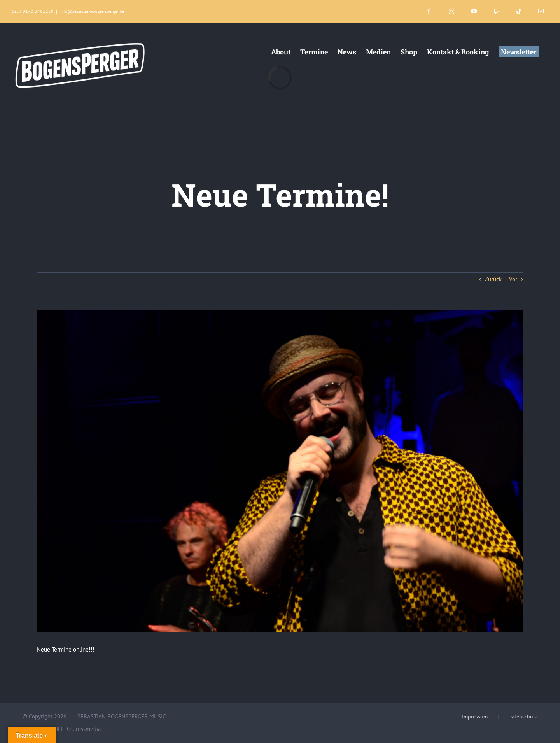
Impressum (475, 717)
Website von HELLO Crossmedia (62, 729)
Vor (513, 279)
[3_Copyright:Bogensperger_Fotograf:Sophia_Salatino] (280, 471)
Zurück (493, 279)
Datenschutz (523, 717)
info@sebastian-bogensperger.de (92, 11)
